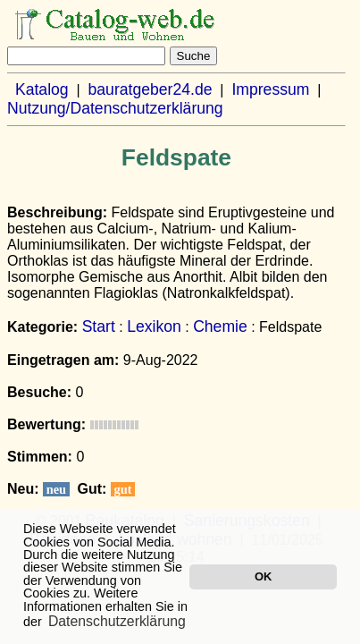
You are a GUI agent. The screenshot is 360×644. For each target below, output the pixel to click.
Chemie (220, 326)
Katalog (42, 89)
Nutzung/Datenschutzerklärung (115, 108)
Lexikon (154, 326)
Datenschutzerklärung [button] (117, 621)
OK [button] (263, 576)
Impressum (270, 89)
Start (99, 326)
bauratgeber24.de (151, 89)
